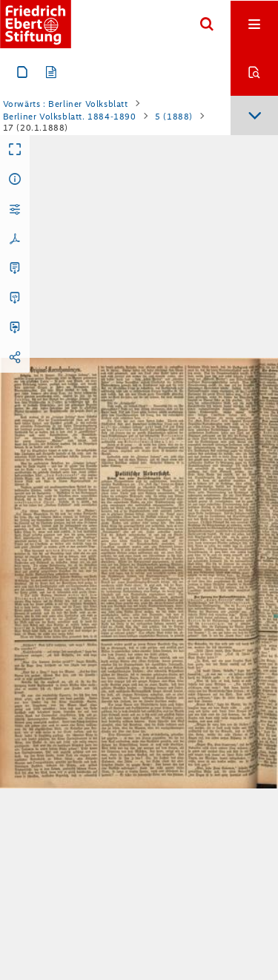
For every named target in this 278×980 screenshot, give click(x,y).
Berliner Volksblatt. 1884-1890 (70, 117)
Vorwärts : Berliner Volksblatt (66, 104)
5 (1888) (174, 117)
